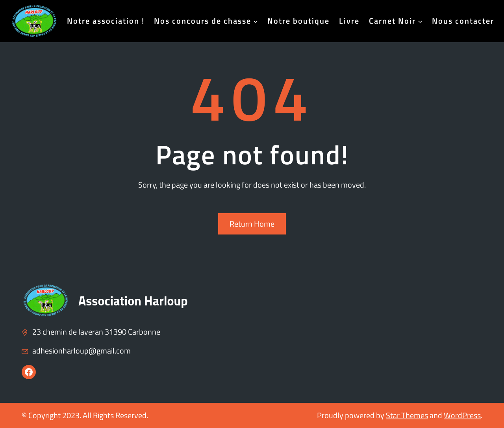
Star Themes (407, 415)
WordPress (462, 415)
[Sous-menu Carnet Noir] (420, 21)
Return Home (252, 224)
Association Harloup (133, 301)
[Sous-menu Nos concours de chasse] (256, 21)
